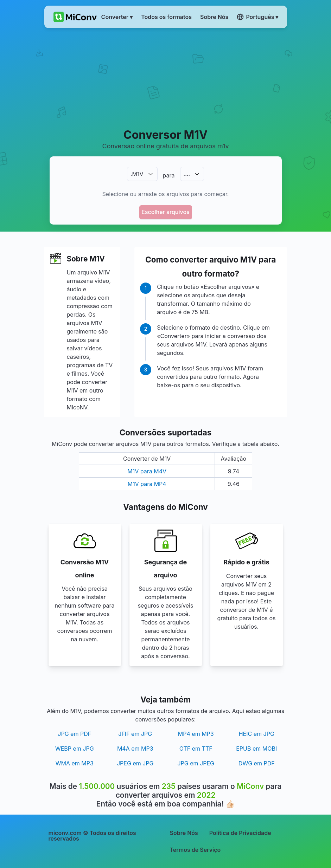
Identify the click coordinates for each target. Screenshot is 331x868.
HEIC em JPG (257, 734)
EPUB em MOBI (256, 749)
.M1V (137, 174)
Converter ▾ (117, 17)
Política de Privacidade (240, 833)
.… (187, 174)
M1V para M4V (147, 471)
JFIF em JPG (135, 734)
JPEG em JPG (135, 763)
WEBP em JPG (75, 749)
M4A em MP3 (135, 749)
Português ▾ (257, 17)
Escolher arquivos (165, 212)
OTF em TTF (196, 749)
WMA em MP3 (75, 763)
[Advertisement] (166, 78)
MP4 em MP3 (196, 734)
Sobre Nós (184, 833)
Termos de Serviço (195, 850)
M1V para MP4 (147, 484)
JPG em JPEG (196, 763)
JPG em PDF (74, 734)
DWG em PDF (257, 763)
